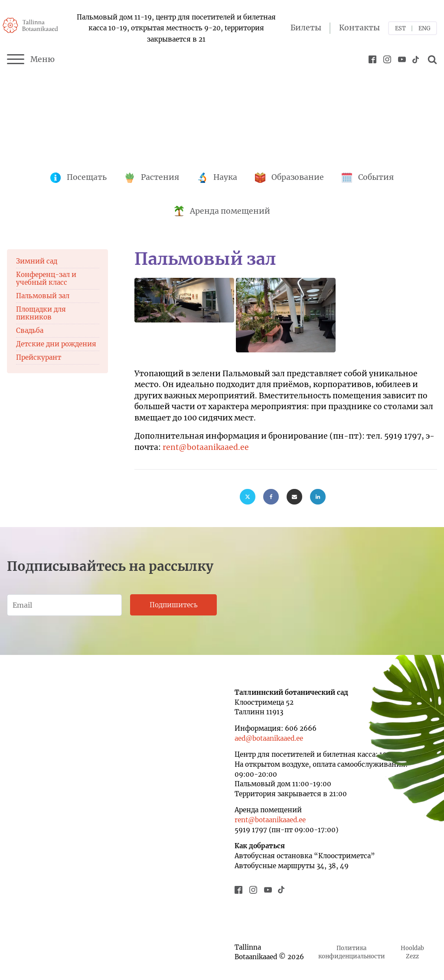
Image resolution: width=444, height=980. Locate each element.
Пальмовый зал (43, 296)
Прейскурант (39, 357)
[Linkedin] (318, 497)
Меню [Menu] (31, 59)
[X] (248, 497)
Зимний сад (37, 261)
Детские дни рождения (56, 344)
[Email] (294, 497)
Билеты (306, 28)
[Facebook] (271, 497)
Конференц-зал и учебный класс (46, 278)
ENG (424, 28)
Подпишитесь (174, 605)
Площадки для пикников (41, 313)
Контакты (359, 28)
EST (400, 28)
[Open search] (431, 59)
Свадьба (30, 330)
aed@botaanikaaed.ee (269, 738)
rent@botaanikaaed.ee (206, 447)
